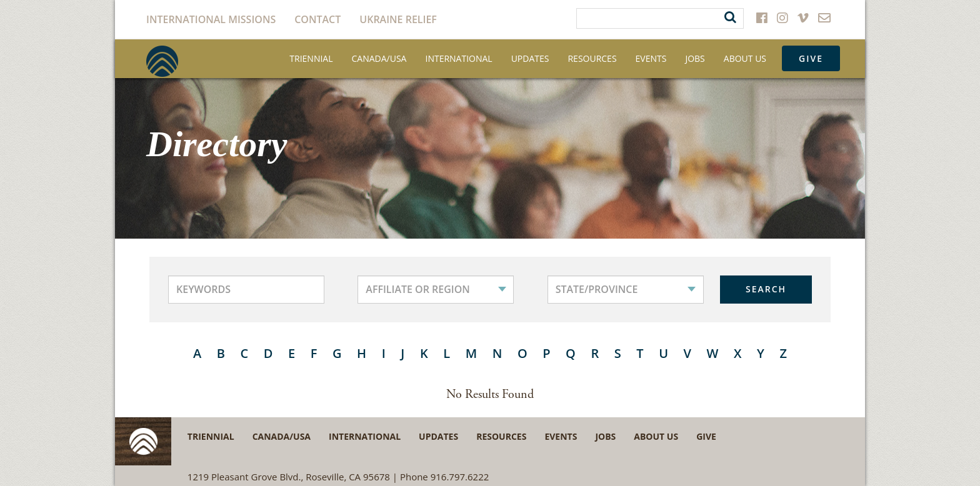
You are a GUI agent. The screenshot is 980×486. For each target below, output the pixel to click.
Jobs (695, 58)
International (458, 58)
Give (811, 58)
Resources (592, 58)
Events (651, 58)
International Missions (211, 19)
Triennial (311, 58)
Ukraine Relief (398, 19)
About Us (745, 58)
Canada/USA (379, 58)
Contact (317, 19)
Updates (530, 58)
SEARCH (766, 289)
